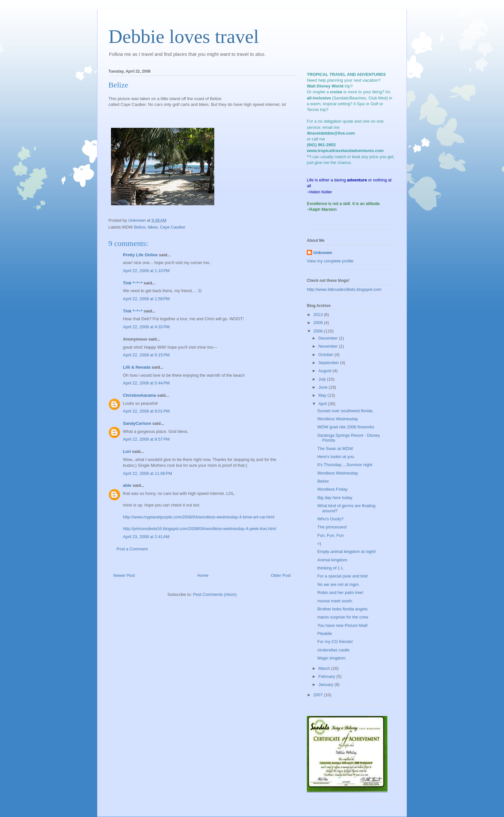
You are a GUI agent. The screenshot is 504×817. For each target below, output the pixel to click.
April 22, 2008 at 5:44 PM (146, 383)
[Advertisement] (373, 755)
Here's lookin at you (336, 457)
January (327, 684)
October (327, 355)
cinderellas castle (333, 650)
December (329, 338)
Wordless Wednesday (338, 419)
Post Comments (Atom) (215, 594)
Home (203, 575)
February (328, 676)
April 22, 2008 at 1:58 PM (146, 299)
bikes (153, 227)
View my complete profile (330, 261)
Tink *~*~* (133, 283)
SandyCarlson (137, 423)
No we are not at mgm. (338, 584)
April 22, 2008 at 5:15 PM (146, 355)
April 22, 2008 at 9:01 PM (146, 411)
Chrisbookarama (140, 395)
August (326, 371)
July (323, 379)
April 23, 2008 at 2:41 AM (146, 537)
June (324, 387)
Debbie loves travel (184, 36)
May (323, 395)
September (329, 363)
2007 (319, 695)
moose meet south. (335, 601)
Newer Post (124, 575)
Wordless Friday (332, 489)
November (329, 346)
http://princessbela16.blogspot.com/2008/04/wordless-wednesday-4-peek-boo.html (200, 529)
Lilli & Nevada (137, 367)
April (323, 404)
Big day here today (335, 498)
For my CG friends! (335, 642)
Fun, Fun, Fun (330, 535)
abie (127, 485)
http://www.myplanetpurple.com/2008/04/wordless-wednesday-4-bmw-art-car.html (199, 517)
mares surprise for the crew (343, 617)
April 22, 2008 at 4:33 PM (146, 327)
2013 (319, 315)
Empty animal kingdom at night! (346, 551)
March (325, 668)
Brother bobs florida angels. (343, 609)
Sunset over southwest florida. (345, 411)
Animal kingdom (332, 560)
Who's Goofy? (330, 519)
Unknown (323, 253)
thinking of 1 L (330, 568)
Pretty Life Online (140, 255)
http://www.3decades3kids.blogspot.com (344, 289)
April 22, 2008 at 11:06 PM (147, 473)
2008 (319, 331)
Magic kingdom (331, 658)
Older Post (281, 575)
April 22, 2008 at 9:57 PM (146, 439)
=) (319, 543)
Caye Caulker (173, 227)
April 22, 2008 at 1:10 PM (146, 271)
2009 (319, 323)
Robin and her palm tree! (340, 592)
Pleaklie (325, 633)
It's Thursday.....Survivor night (345, 465)
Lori (127, 451)
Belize (140, 227)
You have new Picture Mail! (342, 625)
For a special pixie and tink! (343, 576)
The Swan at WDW (335, 449)
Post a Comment (132, 549)
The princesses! (332, 527)
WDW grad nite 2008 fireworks (346, 427)
